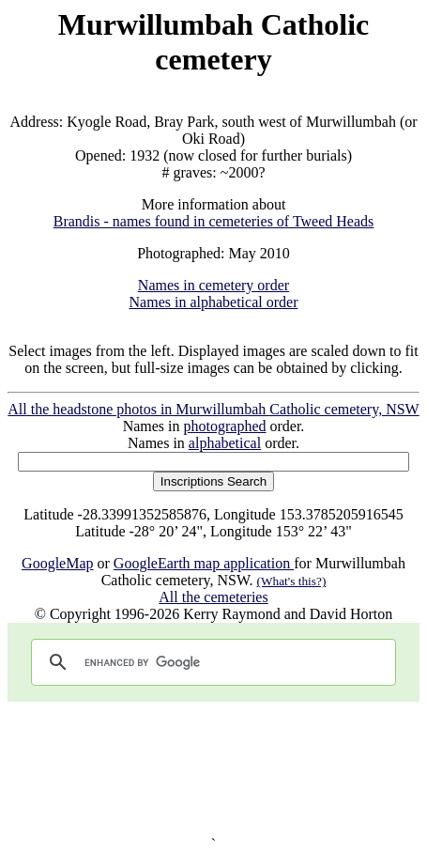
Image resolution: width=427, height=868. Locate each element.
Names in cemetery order (213, 285)
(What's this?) (292, 581)
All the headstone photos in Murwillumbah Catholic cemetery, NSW (213, 409)
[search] (211, 662)
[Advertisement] (213, 769)
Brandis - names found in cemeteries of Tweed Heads (214, 221)
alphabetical (225, 443)
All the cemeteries (213, 597)
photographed (225, 426)
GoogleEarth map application (204, 563)
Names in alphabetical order (214, 302)
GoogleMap (57, 563)
